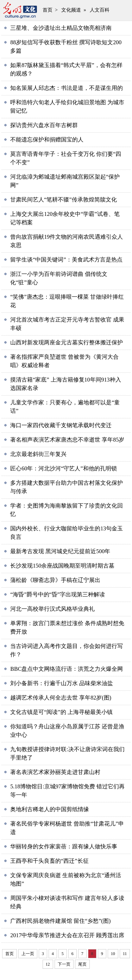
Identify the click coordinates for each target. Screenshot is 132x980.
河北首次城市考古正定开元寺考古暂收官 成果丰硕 (67, 324)
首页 (48, 10)
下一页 (64, 964)
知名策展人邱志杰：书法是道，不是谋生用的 (67, 88)
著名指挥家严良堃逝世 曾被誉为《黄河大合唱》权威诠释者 (64, 361)
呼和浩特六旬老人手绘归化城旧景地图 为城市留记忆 (67, 107)
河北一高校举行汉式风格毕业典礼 (52, 609)
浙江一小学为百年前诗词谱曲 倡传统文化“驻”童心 (59, 278)
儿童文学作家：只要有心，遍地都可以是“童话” (65, 407)
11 (125, 954)
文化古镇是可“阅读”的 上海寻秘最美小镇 (61, 712)
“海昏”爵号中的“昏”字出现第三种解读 (57, 594)
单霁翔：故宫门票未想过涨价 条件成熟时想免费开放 (67, 627)
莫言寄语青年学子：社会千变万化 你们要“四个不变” (66, 158)
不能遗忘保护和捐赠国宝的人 (47, 140)
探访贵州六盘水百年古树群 (44, 125)
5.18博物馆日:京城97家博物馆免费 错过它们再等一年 (67, 791)
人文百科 (100, 10)
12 (48, 964)
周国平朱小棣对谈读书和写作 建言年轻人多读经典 (67, 902)
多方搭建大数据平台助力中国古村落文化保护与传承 (67, 487)
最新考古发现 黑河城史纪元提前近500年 (60, 551)
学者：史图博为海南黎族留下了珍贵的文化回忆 (67, 510)
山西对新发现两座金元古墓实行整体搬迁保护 (67, 342)
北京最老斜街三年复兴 (38, 454)
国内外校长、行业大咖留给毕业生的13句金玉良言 (67, 533)
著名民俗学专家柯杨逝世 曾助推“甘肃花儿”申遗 (67, 828)
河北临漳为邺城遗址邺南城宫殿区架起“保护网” (65, 181)
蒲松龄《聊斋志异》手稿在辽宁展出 (55, 580)
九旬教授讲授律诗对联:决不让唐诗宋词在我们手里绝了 (67, 753)
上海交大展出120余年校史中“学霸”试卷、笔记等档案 (65, 218)
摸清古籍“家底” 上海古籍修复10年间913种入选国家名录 (65, 384)
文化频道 (71, 10)
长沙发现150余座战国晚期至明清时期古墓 (62, 566)
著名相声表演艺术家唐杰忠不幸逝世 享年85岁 (67, 440)
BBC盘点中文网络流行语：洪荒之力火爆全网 (67, 669)
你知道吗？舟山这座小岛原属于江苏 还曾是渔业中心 (67, 731)
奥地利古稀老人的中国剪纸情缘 (50, 809)
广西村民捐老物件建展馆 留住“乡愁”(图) (60, 921)
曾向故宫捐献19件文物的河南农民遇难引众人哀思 (67, 241)
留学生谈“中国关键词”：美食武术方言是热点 (66, 260)
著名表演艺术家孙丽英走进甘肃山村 (55, 772)
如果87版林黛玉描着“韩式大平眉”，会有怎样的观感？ (66, 69)
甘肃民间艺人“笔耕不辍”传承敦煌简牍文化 (63, 200)
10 (113, 954)
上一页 (28, 954)
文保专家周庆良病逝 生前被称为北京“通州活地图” (66, 879)
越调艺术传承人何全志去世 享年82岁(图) (61, 698)
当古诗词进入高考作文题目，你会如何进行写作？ (67, 650)
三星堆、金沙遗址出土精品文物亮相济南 (61, 28)
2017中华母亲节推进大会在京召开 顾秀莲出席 (67, 935)
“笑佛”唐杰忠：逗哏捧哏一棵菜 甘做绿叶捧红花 (67, 301)
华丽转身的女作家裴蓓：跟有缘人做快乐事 (64, 846)
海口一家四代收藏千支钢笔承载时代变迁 (61, 425)
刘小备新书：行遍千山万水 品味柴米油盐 (62, 683)
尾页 (82, 964)
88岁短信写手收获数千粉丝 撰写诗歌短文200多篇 (66, 47)
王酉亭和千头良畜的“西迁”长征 (49, 861)
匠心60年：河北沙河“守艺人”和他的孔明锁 (63, 468)
